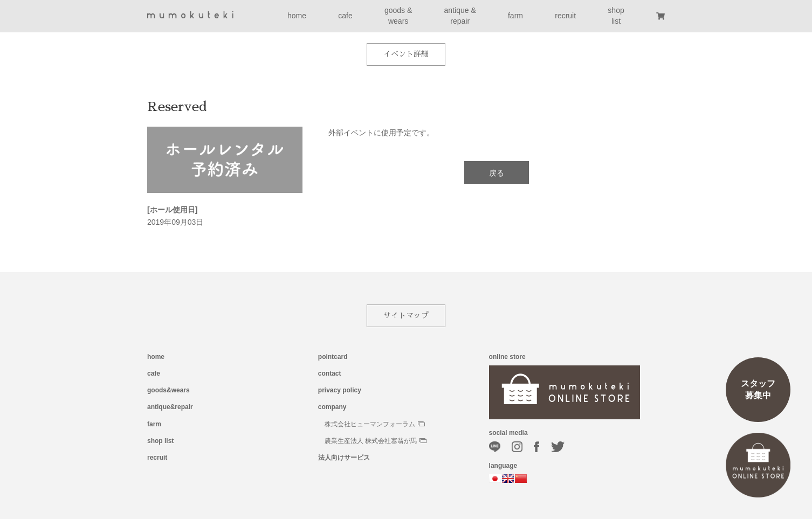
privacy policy (340, 390)
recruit (565, 16)
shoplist (616, 16)
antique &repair (460, 16)
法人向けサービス (344, 458)
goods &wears (398, 16)
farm (515, 16)
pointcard (333, 357)
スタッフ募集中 (758, 389)
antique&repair (170, 407)
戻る (497, 173)
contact (330, 373)
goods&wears (168, 390)
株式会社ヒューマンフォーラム (375, 424)
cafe (345, 16)
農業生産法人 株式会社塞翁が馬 (376, 441)
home (297, 16)
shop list (160, 441)
